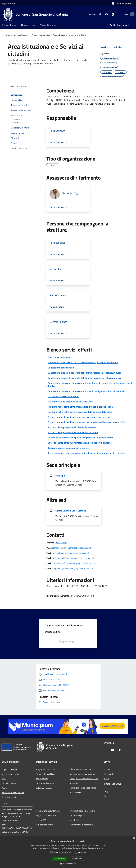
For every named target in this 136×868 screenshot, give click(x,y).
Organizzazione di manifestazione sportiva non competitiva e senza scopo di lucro (88, 422)
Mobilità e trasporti (44, 788)
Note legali (74, 820)
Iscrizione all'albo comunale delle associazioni (71, 402)
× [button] (134, 838)
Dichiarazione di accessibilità (82, 825)
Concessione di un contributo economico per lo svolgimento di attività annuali (86, 391)
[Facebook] (96, 14)
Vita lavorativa (42, 779)
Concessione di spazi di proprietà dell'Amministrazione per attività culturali (85, 373)
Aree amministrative (41, 35)
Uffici (4, 779)
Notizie (107, 769)
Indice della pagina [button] (18, 86)
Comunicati (109, 774)
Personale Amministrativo (13, 793)
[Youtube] (102, 14)
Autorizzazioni (76, 792)
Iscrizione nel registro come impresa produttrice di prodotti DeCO (80, 412)
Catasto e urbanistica (45, 783)
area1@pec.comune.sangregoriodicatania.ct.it (71, 548)
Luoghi (107, 791)
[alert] (68, 852)
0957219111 (61, 543)
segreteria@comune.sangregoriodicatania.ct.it (73, 568)
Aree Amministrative (11, 774)
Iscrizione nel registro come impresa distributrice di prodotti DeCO (80, 407)
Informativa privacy (78, 815)
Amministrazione (21, 35)
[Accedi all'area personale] (121, 3)
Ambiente (74, 783)
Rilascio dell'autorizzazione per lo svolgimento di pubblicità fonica (80, 438)
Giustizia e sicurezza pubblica (82, 774)
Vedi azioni (120, 47)
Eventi (106, 796)
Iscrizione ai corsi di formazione (63, 396)
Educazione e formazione (80, 769)
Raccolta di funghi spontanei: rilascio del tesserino (73, 427)
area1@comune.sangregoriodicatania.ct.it (71, 553)
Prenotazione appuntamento (48, 811)
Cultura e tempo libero (45, 774)
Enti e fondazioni (9, 783)
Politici (4, 788)
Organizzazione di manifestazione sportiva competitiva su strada (80, 417)
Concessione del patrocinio (61, 368)
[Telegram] (108, 14)
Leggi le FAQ (41, 820)
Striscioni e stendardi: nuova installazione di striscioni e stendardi (80, 443)
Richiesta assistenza (44, 825)
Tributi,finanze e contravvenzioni (84, 778)
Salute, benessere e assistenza (83, 788)
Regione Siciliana (9, 3)
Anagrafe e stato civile (45, 769)
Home (7, 35)
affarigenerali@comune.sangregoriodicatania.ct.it (74, 558)
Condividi (107, 47)
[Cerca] (131, 14)
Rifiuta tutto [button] (77, 859)
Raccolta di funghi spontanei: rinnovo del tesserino (73, 432)
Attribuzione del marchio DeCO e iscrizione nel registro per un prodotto (83, 362)
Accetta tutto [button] (59, 859)
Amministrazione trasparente (82, 811)
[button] (68, 864)
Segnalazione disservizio (46, 815)
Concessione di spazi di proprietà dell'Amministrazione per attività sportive (85, 378)
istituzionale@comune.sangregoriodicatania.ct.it (74, 563)
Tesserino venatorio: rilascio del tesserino (68, 448)
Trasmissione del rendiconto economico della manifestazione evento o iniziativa (87, 453)
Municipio (60, 476)
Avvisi (106, 779)
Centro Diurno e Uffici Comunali (71, 511)
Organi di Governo (9, 769)
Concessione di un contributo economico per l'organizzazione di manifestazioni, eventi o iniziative (90, 385)
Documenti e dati (9, 797)
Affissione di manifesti (59, 357)
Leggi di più (99, 848)
